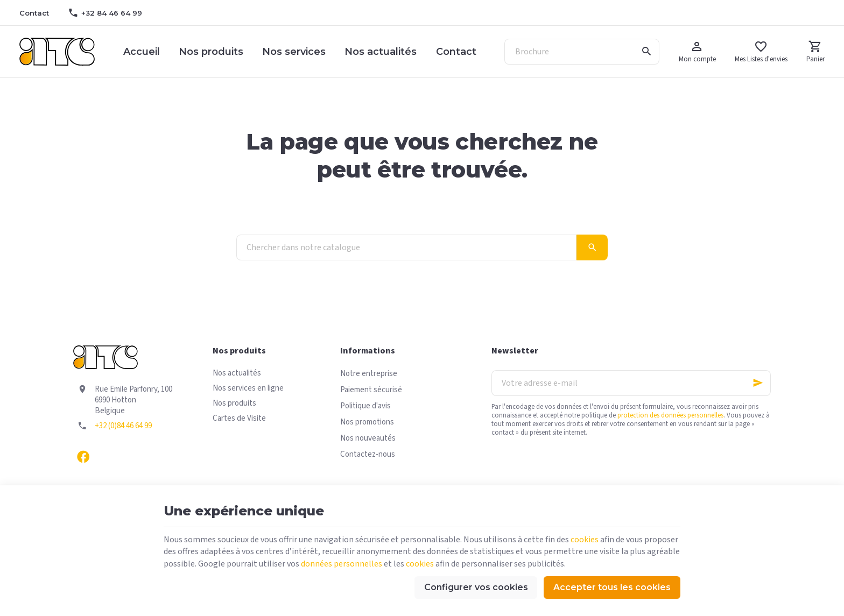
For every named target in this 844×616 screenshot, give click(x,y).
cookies (585, 540)
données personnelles (342, 564)
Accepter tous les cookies (612, 587)
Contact (456, 52)
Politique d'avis (365, 406)
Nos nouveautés (368, 438)
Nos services (294, 52)
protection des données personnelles (670, 415)
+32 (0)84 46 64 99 (123, 426)
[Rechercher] (646, 52)
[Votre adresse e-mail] (631, 383)
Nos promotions (367, 422)
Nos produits (211, 52)
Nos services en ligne (248, 388)
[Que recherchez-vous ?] (582, 52)
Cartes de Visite (239, 418)
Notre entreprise (369, 374)
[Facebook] (83, 456)
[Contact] (34, 13)
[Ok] (758, 383)
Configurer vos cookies (476, 587)
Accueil (142, 52)
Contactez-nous (368, 454)
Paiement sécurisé (371, 390)
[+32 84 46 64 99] (105, 13)
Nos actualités (381, 52)
